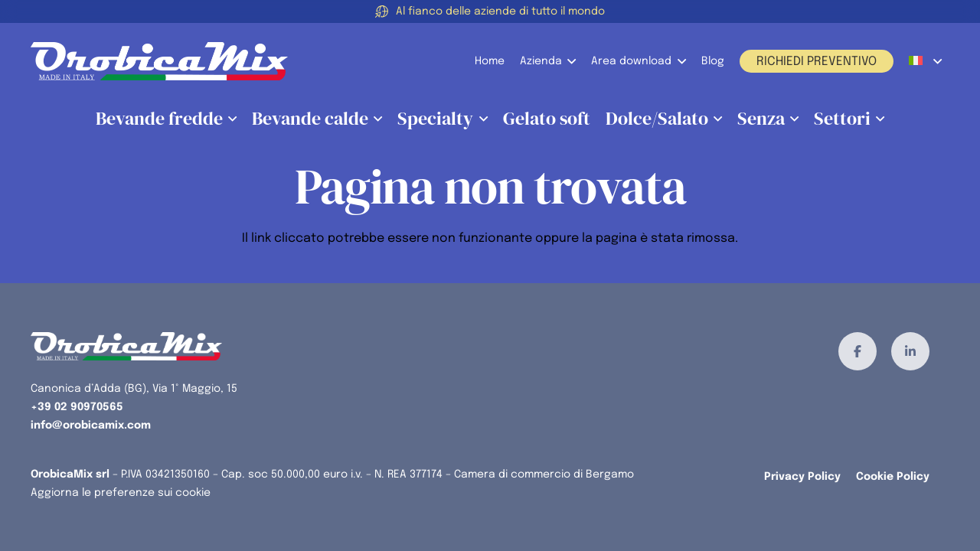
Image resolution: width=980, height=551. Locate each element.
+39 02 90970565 (77, 407)
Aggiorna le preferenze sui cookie (121, 493)
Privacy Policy (802, 477)
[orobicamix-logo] (159, 61)
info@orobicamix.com (91, 425)
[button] (569, 61)
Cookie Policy (893, 477)
